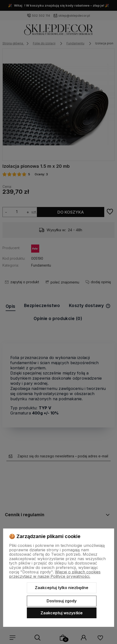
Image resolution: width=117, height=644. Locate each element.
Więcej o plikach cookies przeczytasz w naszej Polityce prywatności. (55, 574)
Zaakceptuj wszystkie (62, 613)
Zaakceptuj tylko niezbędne (62, 588)
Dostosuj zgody (62, 601)
